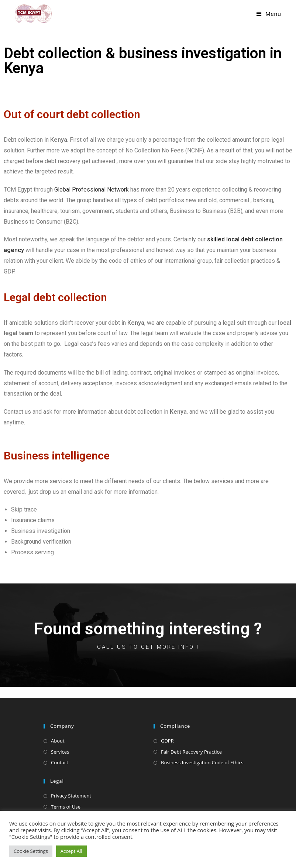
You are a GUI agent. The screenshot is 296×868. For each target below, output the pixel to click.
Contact (60, 762)
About (58, 741)
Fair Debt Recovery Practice (191, 752)
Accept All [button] (71, 851)
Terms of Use (66, 807)
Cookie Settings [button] (31, 851)
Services (60, 752)
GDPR (167, 741)
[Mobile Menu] (269, 14)
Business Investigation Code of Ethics (202, 762)
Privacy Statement (71, 796)
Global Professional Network (92, 190)
